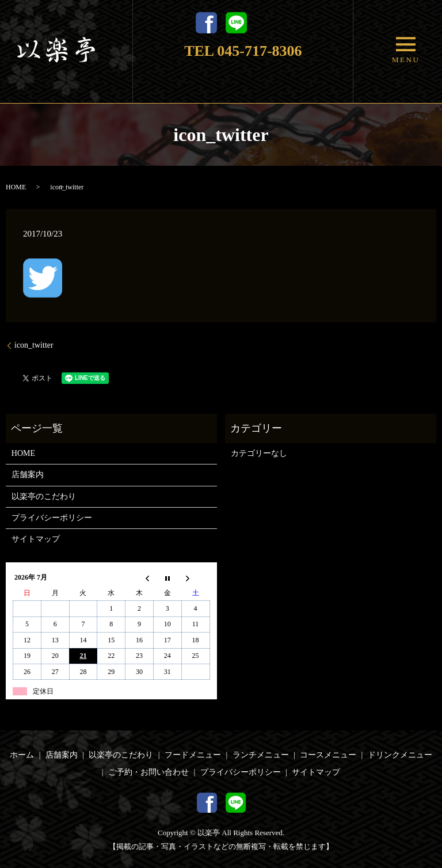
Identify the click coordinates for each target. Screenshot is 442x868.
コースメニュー (328, 755)
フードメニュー (193, 755)
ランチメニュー (261, 755)
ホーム (22, 755)
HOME (16, 187)
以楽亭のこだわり (44, 496)
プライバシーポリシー (52, 518)
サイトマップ (36, 539)
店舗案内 (28, 475)
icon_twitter (34, 345)
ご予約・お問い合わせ (148, 772)
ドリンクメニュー (400, 755)
